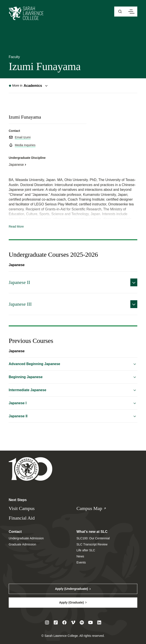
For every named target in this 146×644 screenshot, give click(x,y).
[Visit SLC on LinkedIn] (99, 622)
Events (81, 562)
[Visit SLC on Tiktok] (56, 622)
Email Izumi (23, 137)
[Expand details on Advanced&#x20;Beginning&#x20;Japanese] (73, 364)
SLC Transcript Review (92, 544)
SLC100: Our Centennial (93, 538)
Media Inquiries (25, 145)
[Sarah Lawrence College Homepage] (31, 469)
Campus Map (96, 509)
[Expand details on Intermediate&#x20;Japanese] (73, 390)
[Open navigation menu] (131, 12)
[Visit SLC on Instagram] (47, 622)
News (80, 556)
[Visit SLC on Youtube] (91, 622)
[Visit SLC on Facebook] (64, 622)
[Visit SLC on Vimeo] (73, 622)
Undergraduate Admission (26, 538)
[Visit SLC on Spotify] (82, 622)
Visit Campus (22, 508)
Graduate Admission (22, 544)
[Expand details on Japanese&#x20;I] (73, 403)
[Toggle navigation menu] (29, 86)
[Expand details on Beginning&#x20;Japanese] (73, 377)
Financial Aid (22, 518)
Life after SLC (86, 550)
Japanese (16, 165)
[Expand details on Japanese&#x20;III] (73, 304)
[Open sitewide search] (120, 12)
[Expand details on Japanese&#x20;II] (73, 282)
